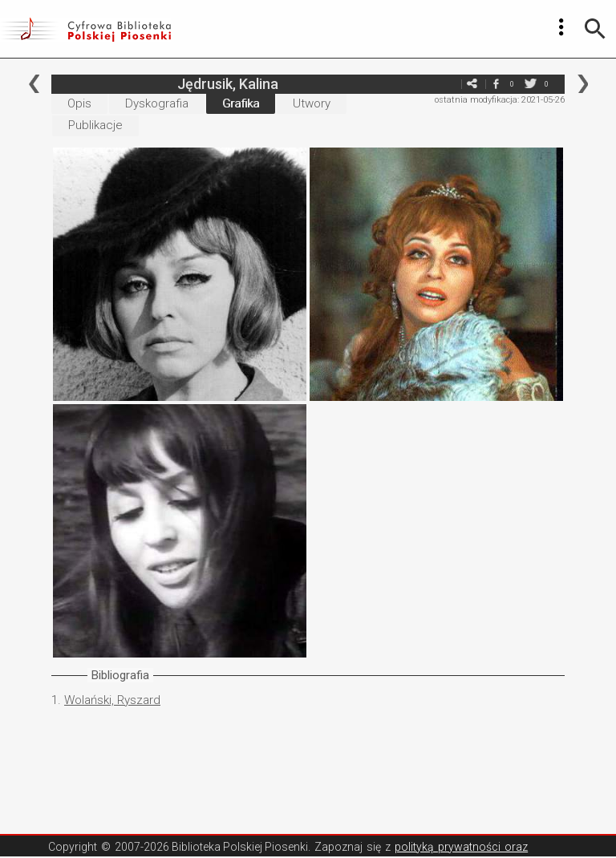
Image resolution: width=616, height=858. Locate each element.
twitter (530, 84)
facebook (496, 84)
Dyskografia (157, 103)
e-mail (448, 84)
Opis (79, 103)
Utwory (312, 103)
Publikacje (95, 125)
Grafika (241, 103)
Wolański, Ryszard (112, 700)
